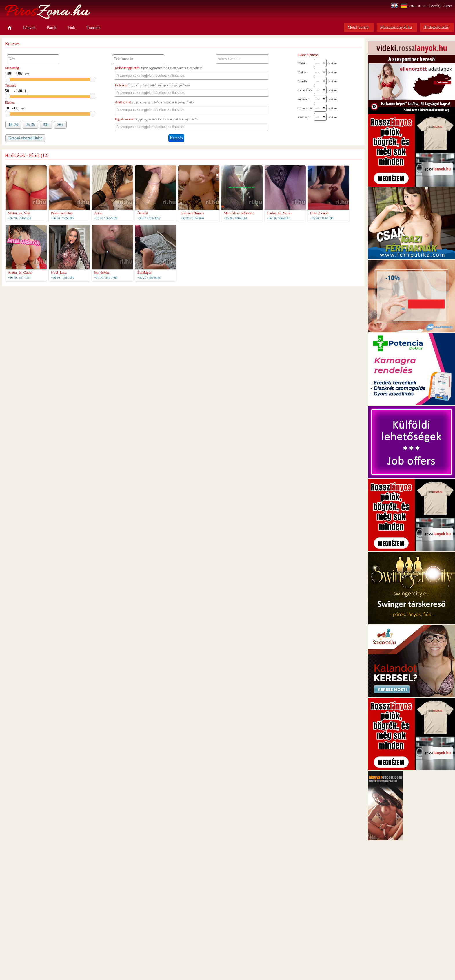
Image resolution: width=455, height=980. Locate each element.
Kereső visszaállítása (25, 138)
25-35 (31, 125)
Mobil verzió (358, 27)
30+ (46, 125)
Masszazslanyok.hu (396, 27)
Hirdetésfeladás (436, 27)
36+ (60, 125)
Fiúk (71, 28)
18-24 (13, 125)
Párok (52, 28)
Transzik (93, 28)
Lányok (29, 28)
